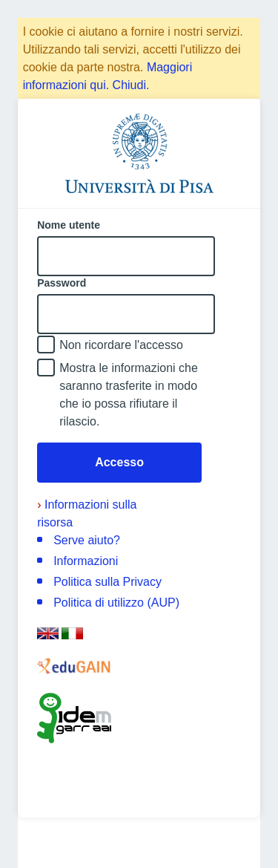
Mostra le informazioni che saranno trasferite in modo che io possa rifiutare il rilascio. (129, 395)
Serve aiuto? (87, 540)
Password (62, 283)
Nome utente (69, 225)
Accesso (119, 462)
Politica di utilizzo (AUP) (116, 603)
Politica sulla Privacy (107, 582)
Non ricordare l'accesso (121, 345)
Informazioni (86, 561)
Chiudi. (131, 85)
